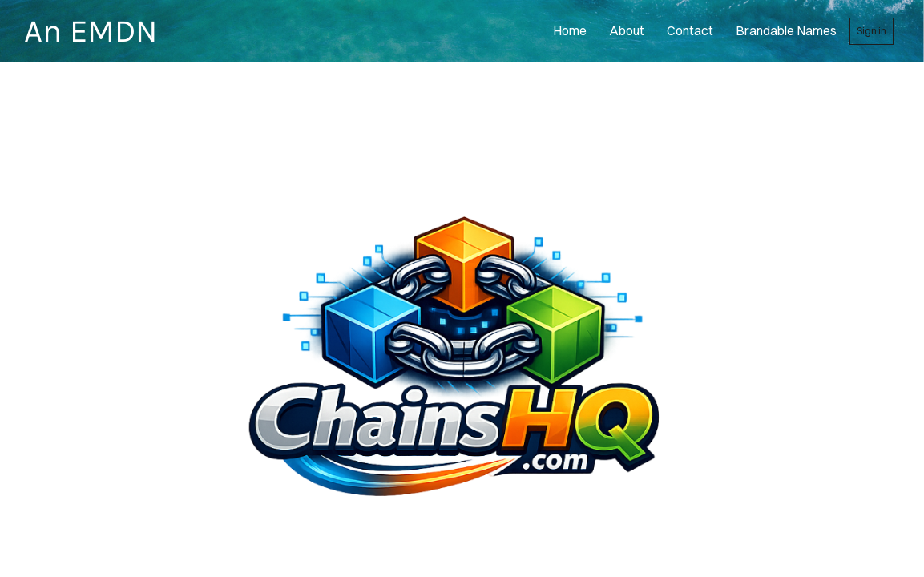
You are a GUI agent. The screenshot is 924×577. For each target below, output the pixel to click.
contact (690, 30)
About (627, 30)
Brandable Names (786, 30)
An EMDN (91, 31)
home (570, 30)
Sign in (872, 31)
